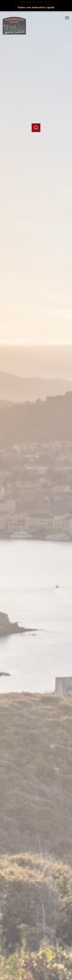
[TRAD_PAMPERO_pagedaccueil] (14, 34)
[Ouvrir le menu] (68, 18)
